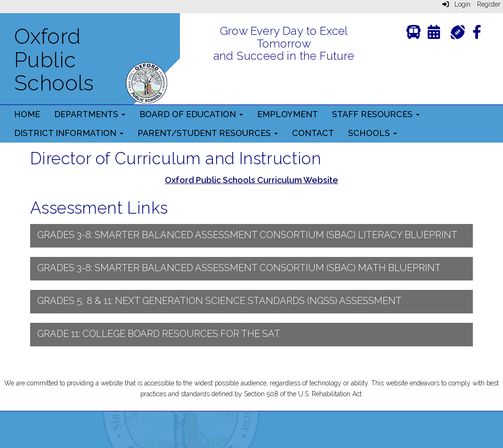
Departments (90, 114)
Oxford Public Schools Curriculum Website (251, 180)
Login (456, 4)
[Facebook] (477, 34)
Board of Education (191, 114)
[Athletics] (458, 31)
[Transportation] (414, 34)
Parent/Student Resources (208, 133)
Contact (313, 133)
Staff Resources (376, 114)
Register (489, 4)
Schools (373, 133)
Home (27, 114)
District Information (69, 133)
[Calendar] (434, 34)
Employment (288, 114)
